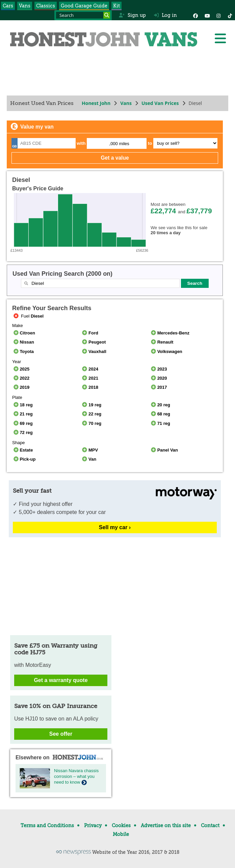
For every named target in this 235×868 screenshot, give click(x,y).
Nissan (23, 342)
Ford (90, 333)
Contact (210, 825)
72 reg (22, 432)
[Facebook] (195, 15)
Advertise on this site (166, 825)
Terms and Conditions (47, 825)
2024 (90, 369)
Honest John (96, 103)
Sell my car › (115, 527)
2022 (21, 378)
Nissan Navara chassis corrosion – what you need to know (76, 776)
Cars (8, 6)
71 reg (160, 423)
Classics (46, 6)
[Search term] (83, 15)
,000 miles (119, 144)
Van (89, 459)
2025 (21, 369)
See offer (61, 734)
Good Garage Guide (84, 6)
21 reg (22, 414)
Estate (22, 450)
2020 (158, 378)
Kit (116, 6)
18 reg (22, 405)
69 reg (22, 423)
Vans (25, 6)
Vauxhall (94, 351)
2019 (21, 387)
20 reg (160, 405)
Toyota (23, 351)
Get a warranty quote (61, 680)
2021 (90, 378)
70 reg (91, 423)
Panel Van (164, 450)
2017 (158, 387)
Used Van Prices (160, 103)
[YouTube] (207, 15)
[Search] (107, 15)
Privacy (93, 825)
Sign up (132, 15)
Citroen (24, 333)
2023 (158, 369)
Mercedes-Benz (169, 333)
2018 (90, 387)
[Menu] (220, 38)
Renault (161, 342)
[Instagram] (218, 15)
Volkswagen (166, 351)
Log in (165, 15)
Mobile (121, 834)
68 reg (160, 414)
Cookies (121, 825)
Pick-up (24, 459)
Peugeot (94, 342)
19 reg (91, 405)
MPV (90, 450)
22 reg (91, 414)
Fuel (28, 316)
